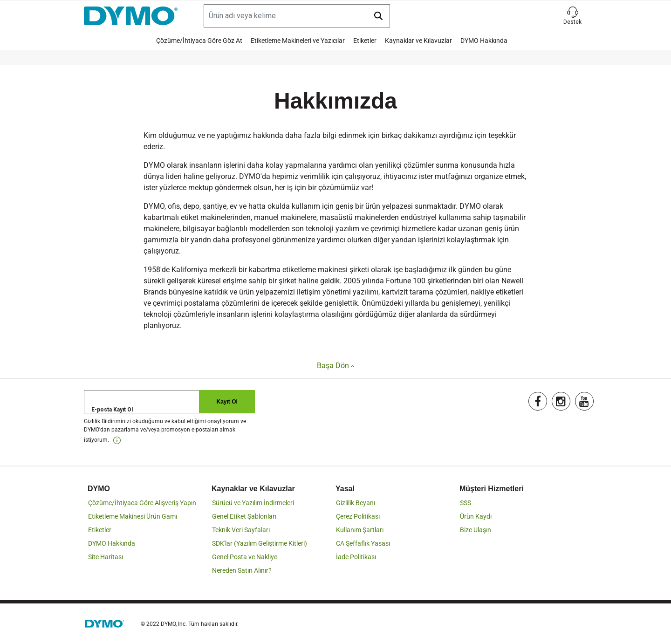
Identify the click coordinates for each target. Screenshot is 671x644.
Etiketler (365, 41)
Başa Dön (335, 366)
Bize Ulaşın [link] (476, 530)
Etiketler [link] (100, 530)
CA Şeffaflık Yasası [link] (363, 543)
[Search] (297, 16)
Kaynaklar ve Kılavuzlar (418, 41)
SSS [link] (466, 503)
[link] (117, 440)
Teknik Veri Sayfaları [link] (241, 530)
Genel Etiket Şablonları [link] (244, 516)
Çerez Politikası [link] (358, 516)
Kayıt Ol (227, 402)
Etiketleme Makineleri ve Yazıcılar (298, 41)
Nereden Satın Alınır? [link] (242, 570)
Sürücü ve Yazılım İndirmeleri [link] (253, 503)
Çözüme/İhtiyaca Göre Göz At (199, 41)
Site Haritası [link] (106, 557)
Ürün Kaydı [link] (476, 516)
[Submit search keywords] (378, 16)
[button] (572, 16)
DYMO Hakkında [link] (112, 543)
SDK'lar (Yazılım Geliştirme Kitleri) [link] (260, 543)
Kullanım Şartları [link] (360, 530)
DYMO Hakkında (484, 41)
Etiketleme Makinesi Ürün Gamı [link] (133, 516)
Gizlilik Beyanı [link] (356, 503)
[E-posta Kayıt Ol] (169, 402)
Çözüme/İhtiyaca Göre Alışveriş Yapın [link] (142, 503)
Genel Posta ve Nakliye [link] (245, 557)
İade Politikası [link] (356, 557)
